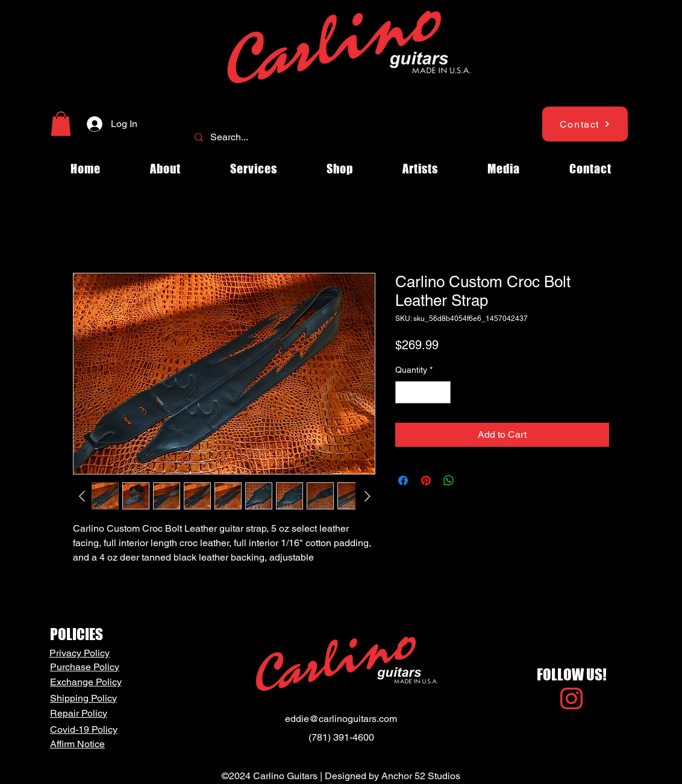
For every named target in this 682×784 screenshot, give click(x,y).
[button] (61, 124)
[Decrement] (405, 392)
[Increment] (441, 392)
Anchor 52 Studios (421, 776)
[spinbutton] (423, 392)
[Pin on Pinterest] (426, 481)
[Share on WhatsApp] (449, 481)
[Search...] (340, 137)
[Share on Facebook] (403, 481)
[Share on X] (472, 481)
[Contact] (585, 124)
